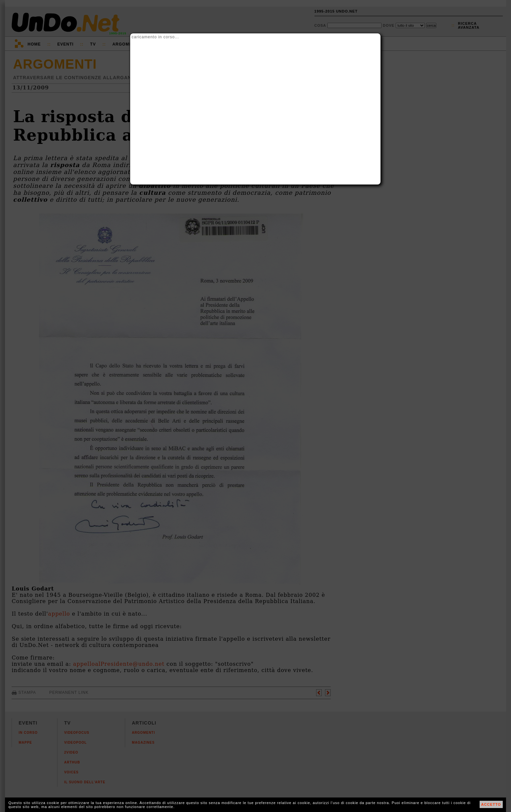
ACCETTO (491, 804)
